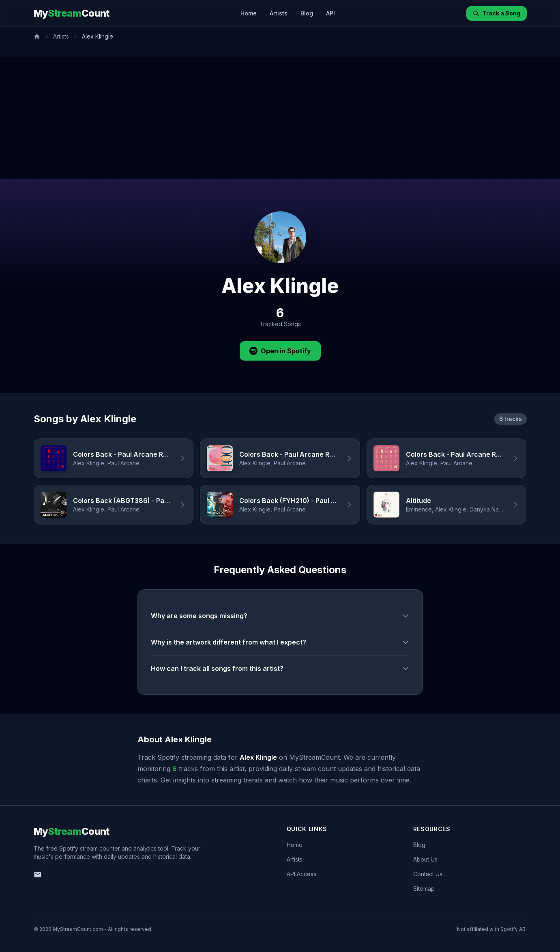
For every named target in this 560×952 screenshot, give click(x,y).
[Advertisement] (280, 118)
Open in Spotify (280, 351)
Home (249, 13)
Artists (279, 13)
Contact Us (428, 874)
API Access (301, 874)
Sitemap (424, 889)
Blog (307, 13)
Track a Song (497, 13)
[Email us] (38, 875)
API (330, 13)
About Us (425, 859)
